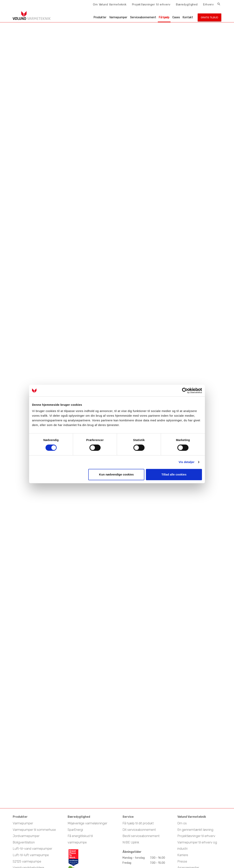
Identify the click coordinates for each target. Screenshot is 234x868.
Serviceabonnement (143, 17)
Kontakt (188, 17)
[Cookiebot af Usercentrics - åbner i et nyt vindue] (185, 391)
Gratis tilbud (209, 17)
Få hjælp (164, 17)
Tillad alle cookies (174, 474)
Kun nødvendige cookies (116, 474)
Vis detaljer (187, 462)
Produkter (100, 17)
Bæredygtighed (187, 4)
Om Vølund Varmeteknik (110, 4)
